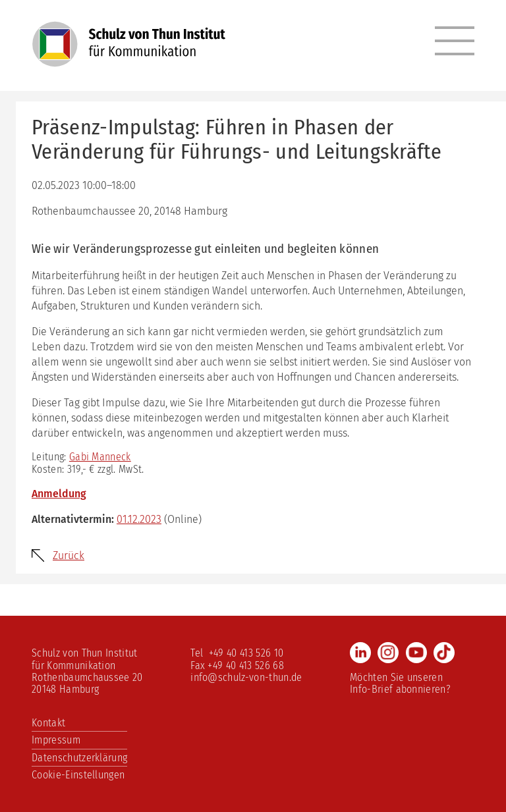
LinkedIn (360, 653)
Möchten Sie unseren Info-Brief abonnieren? (400, 683)
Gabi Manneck (100, 457)
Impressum (56, 740)
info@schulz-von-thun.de (246, 677)
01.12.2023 (139, 519)
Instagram (388, 653)
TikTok (444, 653)
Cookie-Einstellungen (78, 775)
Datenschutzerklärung (79, 758)
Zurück (69, 555)
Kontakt (48, 723)
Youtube (416, 653)
